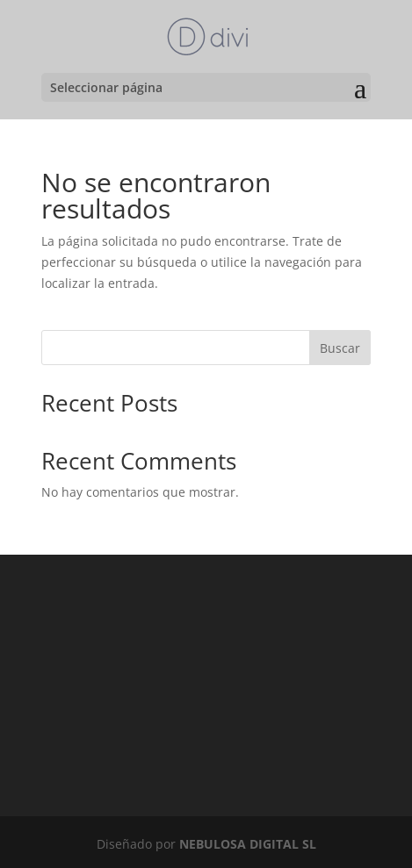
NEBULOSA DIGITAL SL (248, 844)
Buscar (340, 348)
